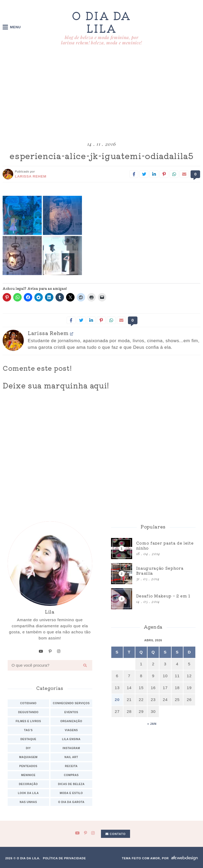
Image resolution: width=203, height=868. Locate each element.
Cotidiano (28, 703)
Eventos (71, 712)
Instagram (71, 748)
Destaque (28, 739)
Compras (71, 775)
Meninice (28, 775)
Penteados (28, 766)
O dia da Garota (71, 802)
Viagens (71, 730)
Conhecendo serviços (71, 703)
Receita (71, 766)
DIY (28, 748)
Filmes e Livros (28, 721)
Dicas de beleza (71, 784)
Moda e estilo (71, 793)
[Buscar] (85, 665)
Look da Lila (28, 793)
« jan (152, 724)
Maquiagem (28, 757)
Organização (71, 721)
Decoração (28, 784)
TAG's (28, 730)
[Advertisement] (101, 94)
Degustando (28, 712)
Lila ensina (71, 739)
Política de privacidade (64, 858)
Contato (116, 834)
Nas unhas (28, 802)
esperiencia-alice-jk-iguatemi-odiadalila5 (101, 156)
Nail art (71, 757)
